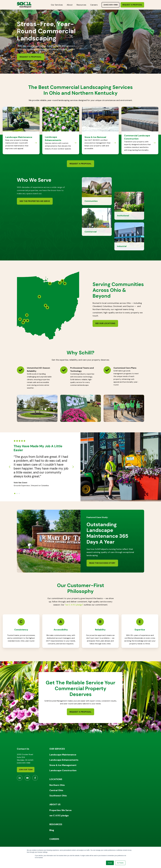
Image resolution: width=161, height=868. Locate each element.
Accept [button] (110, 863)
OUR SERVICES (57, 749)
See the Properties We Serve (35, 201)
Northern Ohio (57, 785)
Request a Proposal (132, 5)
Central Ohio (56, 790)
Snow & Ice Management (63, 765)
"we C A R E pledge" (74, 605)
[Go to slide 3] (19, 493)
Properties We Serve (60, 810)
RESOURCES (56, 824)
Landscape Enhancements (64, 760)
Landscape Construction (63, 770)
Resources (81, 5)
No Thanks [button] (120, 863)
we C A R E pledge (59, 816)
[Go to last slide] (10, 467)
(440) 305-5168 (111, 5)
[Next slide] (73, 467)
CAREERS (54, 839)
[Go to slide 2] (17, 493)
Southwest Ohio (58, 796)
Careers (94, 5)
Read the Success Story (102, 563)
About (70, 5)
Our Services (57, 5)
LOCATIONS (56, 779)
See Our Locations (105, 323)
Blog (52, 830)
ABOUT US (55, 804)
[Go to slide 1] (15, 493)
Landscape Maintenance (63, 755)
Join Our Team (26, 770)
